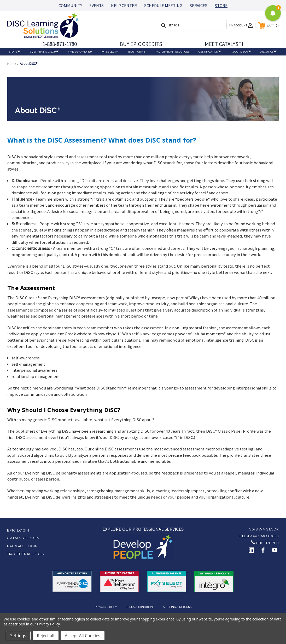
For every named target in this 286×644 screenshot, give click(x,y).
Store (15, 52)
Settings (18, 636)
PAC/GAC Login (22, 546)
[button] (143, 547)
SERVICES (199, 5)
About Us (269, 52)
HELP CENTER (124, 5)
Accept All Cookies (83, 636)
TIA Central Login (26, 554)
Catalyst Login (23, 538)
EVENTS (97, 5)
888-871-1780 (267, 543)
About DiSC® (241, 52)
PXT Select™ (110, 52)
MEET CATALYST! (224, 44)
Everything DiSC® (44, 52)
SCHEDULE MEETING (163, 5)
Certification (210, 52)
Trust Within (137, 52)
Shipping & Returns (177, 607)
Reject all (46, 636)
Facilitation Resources (172, 52)
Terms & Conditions (140, 607)
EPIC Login (18, 530)
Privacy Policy (106, 607)
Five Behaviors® (80, 52)
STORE (221, 5)
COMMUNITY (70, 5)
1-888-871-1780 (60, 44)
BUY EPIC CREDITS (141, 44)
